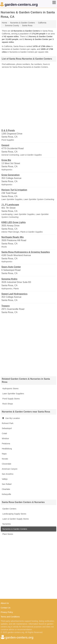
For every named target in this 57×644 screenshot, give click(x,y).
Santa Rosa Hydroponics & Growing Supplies (26, 252)
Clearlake (6, 489)
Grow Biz (6, 160)
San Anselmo (8, 474)
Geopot (5, 145)
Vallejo (5, 479)
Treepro (6, 306)
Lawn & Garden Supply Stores (15, 519)
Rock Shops (7, 404)
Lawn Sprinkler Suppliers (13, 394)
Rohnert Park (8, 423)
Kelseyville (6, 494)
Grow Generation (11, 175)
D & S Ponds (8, 130)
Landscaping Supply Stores (14, 514)
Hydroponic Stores (10, 389)
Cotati (4, 433)
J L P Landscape (10, 205)
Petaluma (6, 444)
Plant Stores (7, 534)
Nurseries (6, 524)
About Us (5, 603)
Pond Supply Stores (11, 399)
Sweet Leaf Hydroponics (14, 294)
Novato (5, 459)
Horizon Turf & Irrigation (14, 190)
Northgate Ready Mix (13, 237)
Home (4, 23)
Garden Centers (9, 509)
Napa (4, 454)
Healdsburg (7, 449)
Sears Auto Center (11, 267)
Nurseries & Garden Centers (14, 529)
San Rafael (7, 484)
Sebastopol (7, 428)
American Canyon (10, 469)
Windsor (5, 438)
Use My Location (11, 418)
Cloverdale (7, 464)
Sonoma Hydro (9, 279)
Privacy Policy (7, 612)
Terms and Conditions (10, 617)
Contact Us (6, 608)
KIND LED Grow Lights (14, 222)
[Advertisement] (28, 98)
